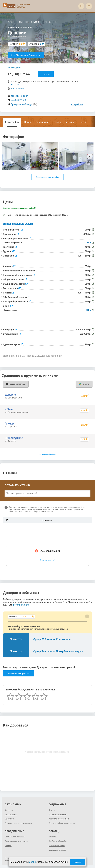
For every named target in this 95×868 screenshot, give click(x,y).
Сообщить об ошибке (58, 841)
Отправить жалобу (57, 846)
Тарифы (8, 846)
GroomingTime (14, 438)
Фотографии (12, 122)
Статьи (52, 810)
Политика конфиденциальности (18, 823)
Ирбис (9, 409)
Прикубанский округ (22, 104)
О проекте (9, 810)
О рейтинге (9, 819)
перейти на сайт (19, 96)
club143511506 (18, 100)
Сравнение (42, 122)
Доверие (10, 395)
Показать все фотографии (47, 177)
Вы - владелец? (15, 67)
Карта (82, 122)
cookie (33, 862)
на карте (15, 84)
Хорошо (77, 862)
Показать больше (47, 454)
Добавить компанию (57, 814)
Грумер (9, 424)
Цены (27, 122)
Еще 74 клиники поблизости (26, 55)
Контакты (53, 837)
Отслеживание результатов (16, 841)
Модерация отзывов (57, 850)
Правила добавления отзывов (62, 823)
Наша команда (11, 814)
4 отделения (17, 89)
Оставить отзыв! (47, 560)
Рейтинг (70, 122)
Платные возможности (15, 837)
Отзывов (35, 44)
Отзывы (57, 122)
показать (46, 74)
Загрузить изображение (59, 819)
